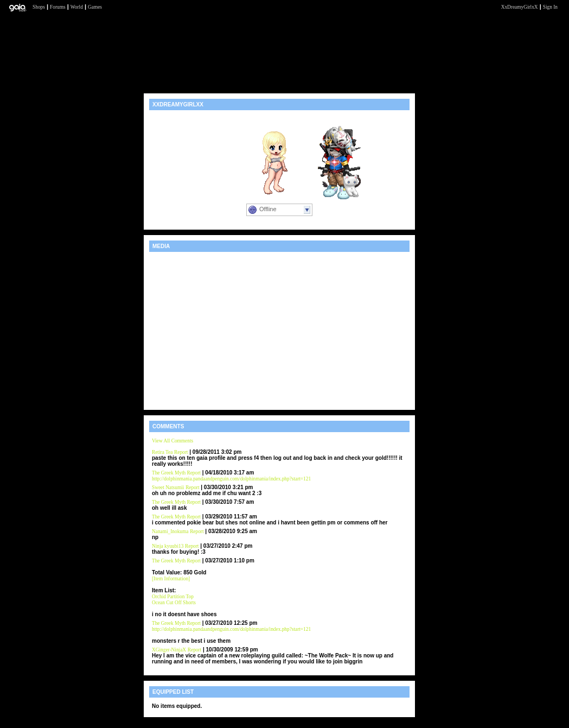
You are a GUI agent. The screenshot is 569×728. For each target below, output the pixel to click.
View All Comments (172, 441)
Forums (58, 7)
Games (95, 7)
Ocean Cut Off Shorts (174, 603)
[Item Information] (171, 579)
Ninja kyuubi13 (168, 546)
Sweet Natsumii (168, 488)
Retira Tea (162, 452)
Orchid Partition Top (173, 597)
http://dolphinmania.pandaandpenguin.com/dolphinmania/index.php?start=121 (231, 479)
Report (181, 452)
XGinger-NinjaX (169, 650)
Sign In (550, 7)
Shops (39, 7)
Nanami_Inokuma (170, 531)
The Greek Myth (170, 473)
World (77, 7)
